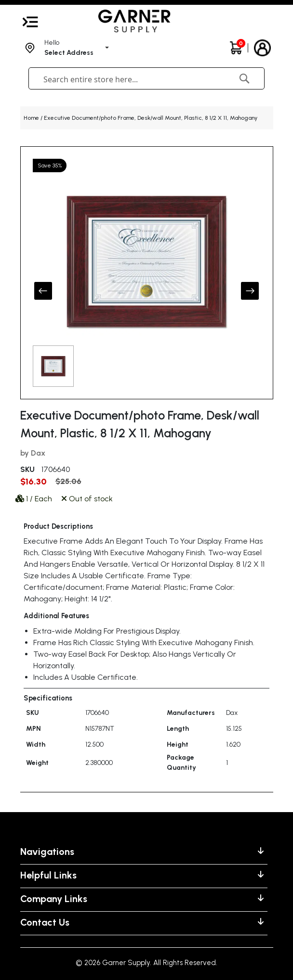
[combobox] (125, 79)
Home (31, 118)
